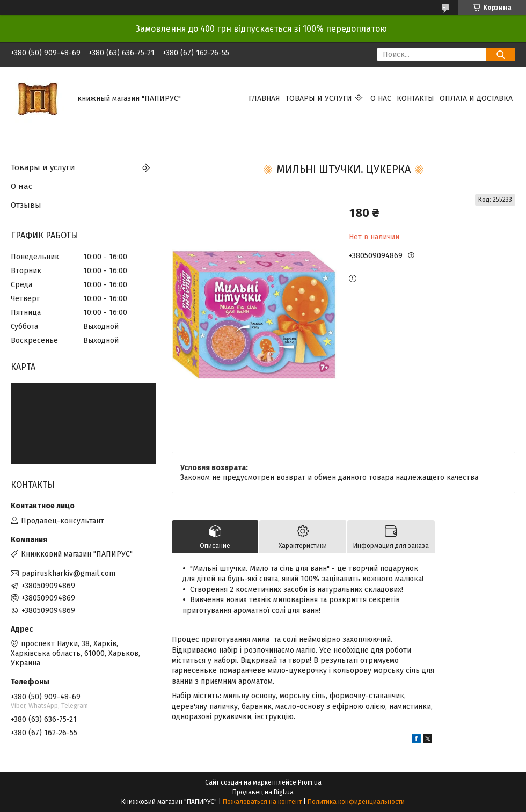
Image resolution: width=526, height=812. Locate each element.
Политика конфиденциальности (356, 802)
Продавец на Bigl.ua (263, 792)
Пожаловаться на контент (262, 802)
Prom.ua (310, 782)
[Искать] (501, 54)
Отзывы (26, 205)
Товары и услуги (319, 98)
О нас (381, 98)
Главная (264, 98)
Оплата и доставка (476, 98)
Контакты (415, 98)
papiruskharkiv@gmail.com (68, 573)
